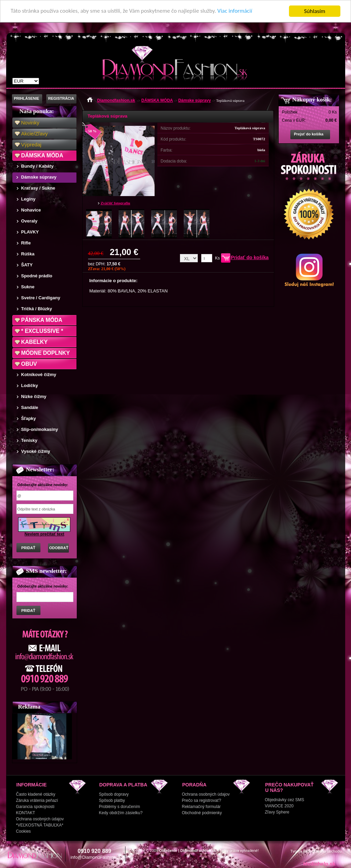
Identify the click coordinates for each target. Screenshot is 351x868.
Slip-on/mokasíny (40, 429)
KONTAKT (26, 813)
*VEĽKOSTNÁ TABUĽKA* (40, 825)
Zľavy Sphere (277, 812)
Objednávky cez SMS (285, 800)
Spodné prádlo (37, 276)
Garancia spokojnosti (35, 807)
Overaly (29, 221)
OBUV (29, 364)
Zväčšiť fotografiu (116, 203)
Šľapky (29, 418)
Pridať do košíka (250, 257)
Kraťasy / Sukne (38, 188)
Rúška (28, 254)
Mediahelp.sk (319, 864)
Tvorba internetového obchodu (316, 851)
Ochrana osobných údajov (40, 819)
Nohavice (31, 210)
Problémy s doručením (120, 807)
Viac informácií (235, 11)
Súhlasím (315, 11)
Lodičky (30, 385)
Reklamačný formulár (201, 807)
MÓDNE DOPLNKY (46, 353)
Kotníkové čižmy (39, 375)
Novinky (30, 123)
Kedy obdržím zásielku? (121, 813)
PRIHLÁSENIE (27, 98)
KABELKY (34, 342)
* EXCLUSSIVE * (42, 331)
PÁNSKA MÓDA (42, 320)
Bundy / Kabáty (38, 166)
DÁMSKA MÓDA (42, 155)
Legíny (28, 199)
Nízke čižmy (34, 396)
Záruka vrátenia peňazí (37, 800)
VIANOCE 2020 (279, 806)
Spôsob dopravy (114, 794)
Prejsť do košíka (309, 134)
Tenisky (29, 440)
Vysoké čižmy (36, 451)
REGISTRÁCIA (61, 98)
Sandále (30, 407)
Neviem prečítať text (45, 534)
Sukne (28, 287)
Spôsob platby (112, 800)
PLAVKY (30, 232)
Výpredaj (31, 144)
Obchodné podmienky (202, 813)
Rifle (26, 243)
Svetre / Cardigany (41, 298)
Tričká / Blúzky (37, 309)
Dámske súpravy (39, 177)
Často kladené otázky (36, 794)
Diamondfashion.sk (116, 100)
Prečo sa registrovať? (202, 800)
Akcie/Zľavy (35, 134)
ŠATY (27, 265)
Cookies (23, 831)
